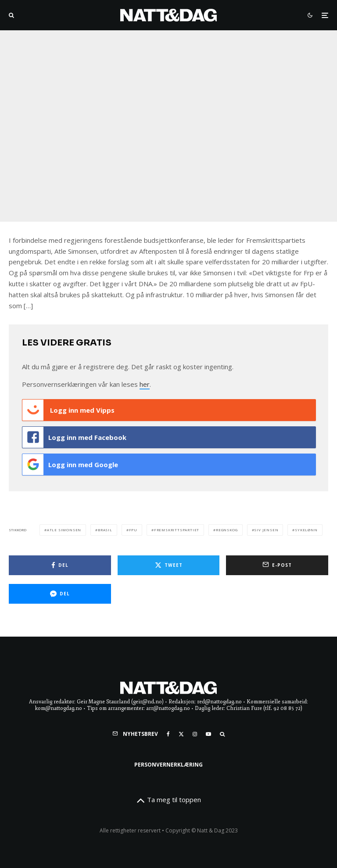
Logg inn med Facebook (74, 437)
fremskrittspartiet (177, 530)
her (145, 384)
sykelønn (306, 530)
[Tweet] (169, 565)
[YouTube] (208, 734)
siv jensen (266, 530)
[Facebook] (168, 734)
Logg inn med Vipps (68, 410)
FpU (133, 530)
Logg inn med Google (70, 465)
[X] (181, 734)
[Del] (60, 565)
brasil (105, 530)
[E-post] (277, 565)
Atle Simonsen (64, 530)
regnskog (227, 530)
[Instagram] (195, 734)
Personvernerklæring (168, 765)
